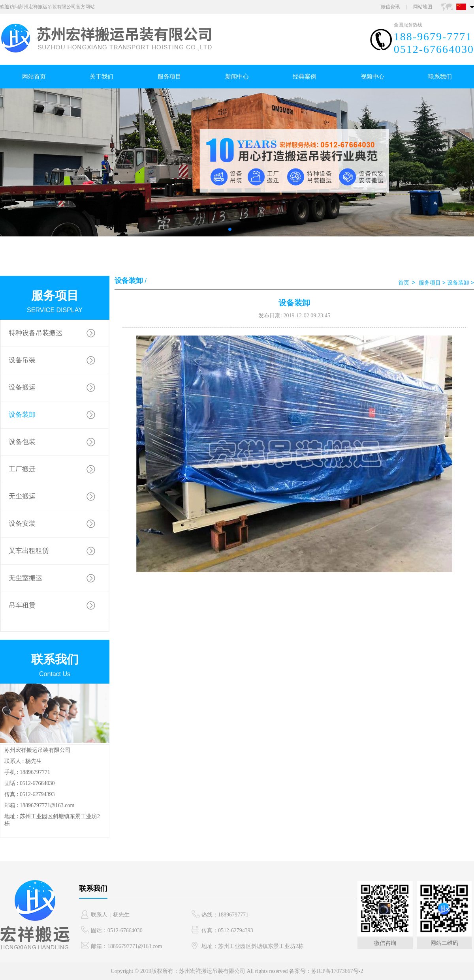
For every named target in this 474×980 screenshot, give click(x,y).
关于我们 (102, 77)
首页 (404, 283)
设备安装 (22, 524)
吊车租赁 (22, 605)
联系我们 (440, 77)
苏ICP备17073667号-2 (337, 971)
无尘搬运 (22, 496)
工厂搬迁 (22, 469)
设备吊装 (22, 360)
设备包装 (22, 442)
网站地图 (423, 7)
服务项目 (169, 77)
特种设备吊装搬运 (36, 333)
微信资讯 (390, 7)
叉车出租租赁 (29, 551)
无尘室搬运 (25, 578)
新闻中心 (237, 77)
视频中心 (372, 77)
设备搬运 (22, 387)
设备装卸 (22, 415)
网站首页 (34, 77)
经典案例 (305, 77)
